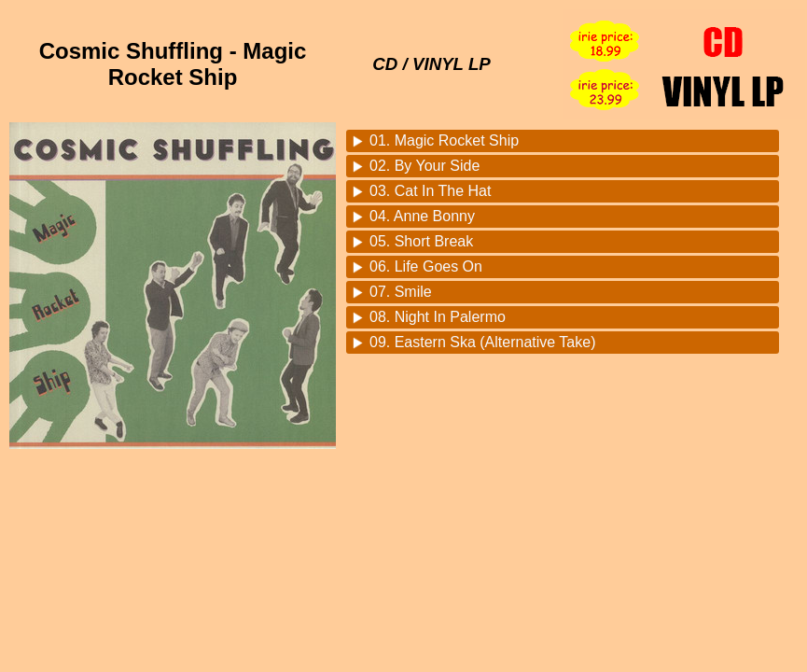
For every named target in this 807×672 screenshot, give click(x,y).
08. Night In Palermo (438, 317)
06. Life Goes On (426, 266)
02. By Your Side (424, 166)
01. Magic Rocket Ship (444, 140)
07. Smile (401, 292)
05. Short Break (421, 241)
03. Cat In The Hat (430, 191)
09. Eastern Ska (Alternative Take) (483, 342)
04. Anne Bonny (422, 216)
